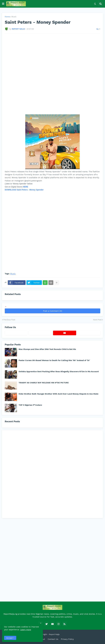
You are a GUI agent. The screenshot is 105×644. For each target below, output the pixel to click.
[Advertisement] (53, 74)
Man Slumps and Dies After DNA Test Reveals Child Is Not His (47, 349)
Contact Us (53, 639)
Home (7, 17)
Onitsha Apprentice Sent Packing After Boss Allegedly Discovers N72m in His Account (59, 371)
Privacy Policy (67, 639)
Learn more (26, 630)
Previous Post (9, 320)
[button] (3, 4)
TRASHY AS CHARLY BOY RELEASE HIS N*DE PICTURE (44, 383)
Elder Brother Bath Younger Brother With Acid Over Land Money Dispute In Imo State (58, 394)
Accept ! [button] (10, 638)
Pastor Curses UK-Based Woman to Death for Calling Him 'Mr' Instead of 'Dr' (54, 360)
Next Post (97, 320)
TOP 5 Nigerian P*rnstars (30, 405)
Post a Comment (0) (53, 311)
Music (14, 17)
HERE (26, 187)
